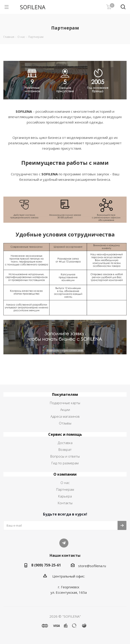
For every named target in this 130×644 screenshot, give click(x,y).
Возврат (65, 449)
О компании (65, 474)
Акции (65, 410)
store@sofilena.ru (92, 566)
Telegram (64, 543)
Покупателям (65, 394)
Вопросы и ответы (65, 456)
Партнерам (65, 489)
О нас (65, 483)
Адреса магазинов (65, 416)
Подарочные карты (65, 403)
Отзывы (65, 423)
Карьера (65, 496)
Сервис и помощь (65, 434)
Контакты (65, 503)
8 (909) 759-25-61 (46, 565)
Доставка (65, 443)
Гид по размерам (65, 463)
